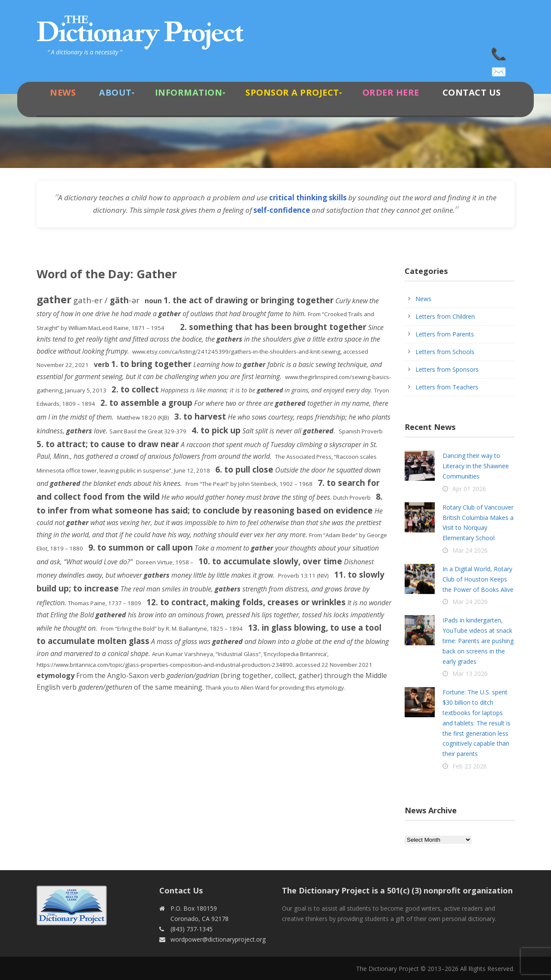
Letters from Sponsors (447, 369)
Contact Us (472, 92)
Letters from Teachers (447, 387)
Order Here (391, 92)
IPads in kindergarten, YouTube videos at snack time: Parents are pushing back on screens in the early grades (478, 641)
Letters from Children (445, 316)
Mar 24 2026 (470, 550)
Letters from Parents (445, 334)
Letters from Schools (445, 352)
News (63, 92)
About (115, 92)
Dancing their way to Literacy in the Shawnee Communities (476, 466)
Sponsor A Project (292, 92)
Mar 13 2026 (470, 674)
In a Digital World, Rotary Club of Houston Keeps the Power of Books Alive (478, 579)
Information (189, 92)
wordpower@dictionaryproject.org (499, 69)
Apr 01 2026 (469, 489)
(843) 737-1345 (499, 52)
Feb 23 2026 (470, 766)
